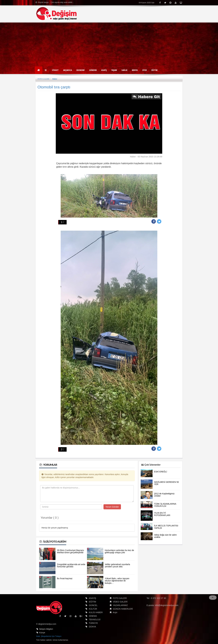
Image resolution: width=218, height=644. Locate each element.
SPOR (144, 70)
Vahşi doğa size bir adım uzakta (165, 536)
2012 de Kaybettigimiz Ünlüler (164, 495)
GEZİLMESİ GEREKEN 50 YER (166, 483)
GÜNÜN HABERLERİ (123, 609)
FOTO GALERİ (43, 79)
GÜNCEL (93, 605)
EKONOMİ (81, 70)
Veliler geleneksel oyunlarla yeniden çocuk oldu (117, 565)
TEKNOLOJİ (95, 620)
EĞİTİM (154, 70)
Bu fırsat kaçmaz (65, 578)
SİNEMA (93, 616)
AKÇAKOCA (68, 70)
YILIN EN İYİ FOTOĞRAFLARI (162, 514)
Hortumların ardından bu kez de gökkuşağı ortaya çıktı (119, 551)
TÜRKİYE (93, 623)
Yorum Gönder (112, 507)
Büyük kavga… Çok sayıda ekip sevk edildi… (55, 2)
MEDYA (135, 70)
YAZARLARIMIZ (120, 605)
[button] (46, 70)
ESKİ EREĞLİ (161, 472)
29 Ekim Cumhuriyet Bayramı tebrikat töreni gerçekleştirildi (70, 551)
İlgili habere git (146, 97)
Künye (42, 633)
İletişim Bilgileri (46, 629)
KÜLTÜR (93, 609)
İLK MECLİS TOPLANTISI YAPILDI (166, 527)
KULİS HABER (96, 612)
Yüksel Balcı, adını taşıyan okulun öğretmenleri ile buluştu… (117, 581)
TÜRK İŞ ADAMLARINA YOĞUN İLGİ (165, 505)
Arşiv (115, 612)
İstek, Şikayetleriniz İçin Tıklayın (49, 636)
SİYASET (55, 70)
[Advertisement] (109, 45)
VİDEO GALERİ (120, 602)
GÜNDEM (93, 70)
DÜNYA (92, 627)
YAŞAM (114, 70)
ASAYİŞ (104, 70)
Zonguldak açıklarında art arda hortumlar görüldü (71, 565)
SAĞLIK (124, 70)
